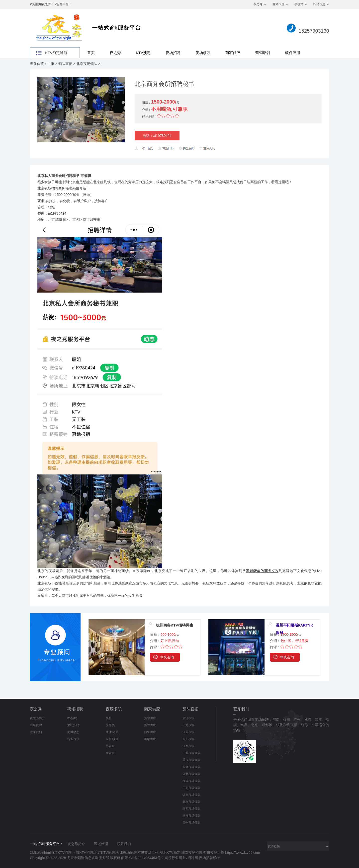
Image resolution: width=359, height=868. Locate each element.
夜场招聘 (173, 53)
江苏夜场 (188, 732)
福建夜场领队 (191, 781)
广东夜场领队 (191, 788)
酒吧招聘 (73, 725)
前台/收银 (112, 739)
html (47, 853)
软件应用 (293, 53)
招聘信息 (319, 4)
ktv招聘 (72, 718)
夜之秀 (258, 4)
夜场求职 (203, 53)
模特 (109, 718)
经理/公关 (112, 732)
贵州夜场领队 (191, 823)
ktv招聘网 (191, 858)
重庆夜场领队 (191, 760)
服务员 (110, 725)
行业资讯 (73, 739)
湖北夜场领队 (191, 774)
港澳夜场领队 (191, 816)
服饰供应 (150, 732)
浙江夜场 (188, 718)
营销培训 (263, 53)
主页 (51, 64)
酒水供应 (150, 718)
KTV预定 (143, 53)
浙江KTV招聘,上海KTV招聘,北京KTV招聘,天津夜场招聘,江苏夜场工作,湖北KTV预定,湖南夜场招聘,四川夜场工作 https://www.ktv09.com (155, 853)
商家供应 (233, 53)
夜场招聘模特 (209, 858)
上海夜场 (188, 725)
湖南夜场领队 (191, 795)
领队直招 (65, 64)
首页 (91, 53)
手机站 (299, 4)
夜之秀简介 (37, 718)
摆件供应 (150, 725)
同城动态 (73, 732)
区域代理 (278, 4)
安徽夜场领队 (191, 767)
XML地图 (37, 853)
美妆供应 (150, 739)
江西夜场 (188, 746)
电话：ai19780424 (157, 136)
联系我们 (36, 732)
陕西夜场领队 (191, 809)
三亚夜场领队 (191, 753)
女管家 (110, 753)
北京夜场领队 (87, 64)
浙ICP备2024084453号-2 (144, 858)
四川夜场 (188, 739)
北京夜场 (44, 583)
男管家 (110, 746)
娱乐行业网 (174, 858)
